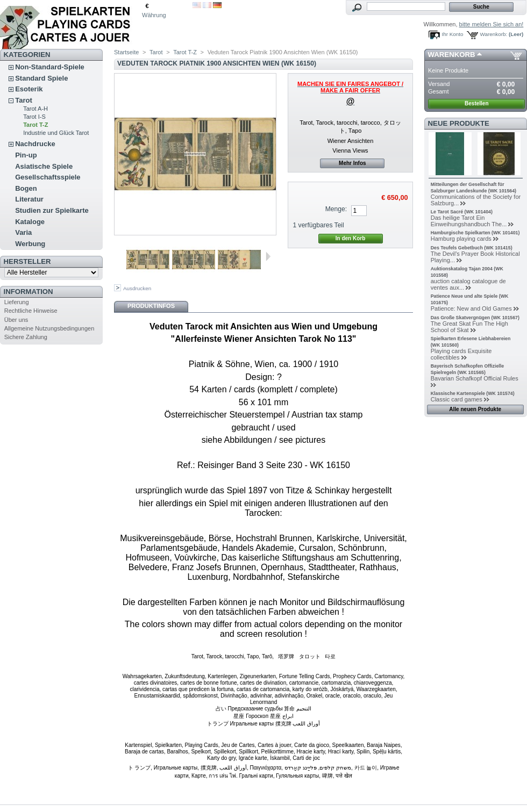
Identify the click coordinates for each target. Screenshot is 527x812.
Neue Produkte (459, 123)
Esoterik (29, 89)
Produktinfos (151, 306)
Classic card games (457, 399)
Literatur (29, 199)
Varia (23, 232)
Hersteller (27, 261)
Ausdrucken (137, 288)
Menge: (336, 209)
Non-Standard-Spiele (50, 67)
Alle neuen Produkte (475, 409)
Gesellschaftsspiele (48, 177)
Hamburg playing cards (461, 239)
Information (29, 292)
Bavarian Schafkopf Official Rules (475, 378)
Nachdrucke (35, 144)
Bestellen (476, 103)
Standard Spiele (41, 78)
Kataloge (30, 222)
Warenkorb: (494, 34)
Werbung (30, 244)
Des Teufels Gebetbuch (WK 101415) (472, 248)
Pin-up (26, 155)
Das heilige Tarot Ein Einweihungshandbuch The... (469, 221)
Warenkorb (452, 55)
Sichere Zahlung (26, 337)
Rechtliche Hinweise (31, 311)
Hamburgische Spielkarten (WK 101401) (475, 233)
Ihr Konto (453, 34)
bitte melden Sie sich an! (492, 24)
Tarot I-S (34, 117)
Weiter (268, 256)
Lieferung (17, 302)
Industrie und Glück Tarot (56, 133)
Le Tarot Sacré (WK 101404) (462, 212)
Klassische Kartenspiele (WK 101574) (473, 393)
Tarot (24, 100)
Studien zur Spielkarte (52, 210)
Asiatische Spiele (44, 166)
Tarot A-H (35, 109)
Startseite (126, 52)
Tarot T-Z (35, 125)
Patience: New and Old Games (471, 308)
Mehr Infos (352, 163)
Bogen (26, 188)
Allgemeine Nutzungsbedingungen (49, 328)
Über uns (16, 320)
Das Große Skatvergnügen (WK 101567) (475, 318)
